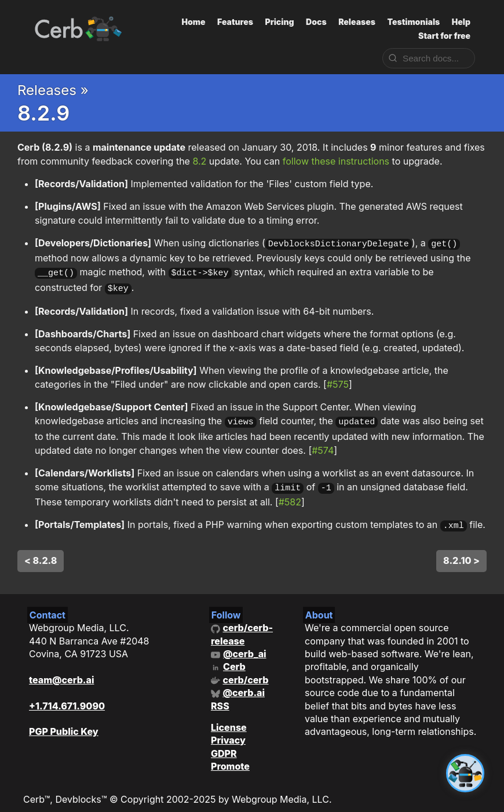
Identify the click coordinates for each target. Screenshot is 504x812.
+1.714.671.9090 (67, 697)
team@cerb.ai (61, 671)
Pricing (279, 22)
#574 (323, 445)
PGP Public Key (64, 723)
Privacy (228, 731)
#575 (338, 380)
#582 (290, 495)
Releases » (53, 90)
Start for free (444, 36)
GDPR (224, 745)
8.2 (199, 161)
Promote (230, 758)
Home (194, 22)
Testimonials (413, 22)
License (229, 719)
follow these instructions (336, 161)
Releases (357, 22)
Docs (316, 22)
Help (461, 22)
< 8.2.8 (41, 552)
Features (235, 22)
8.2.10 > (461, 552)
